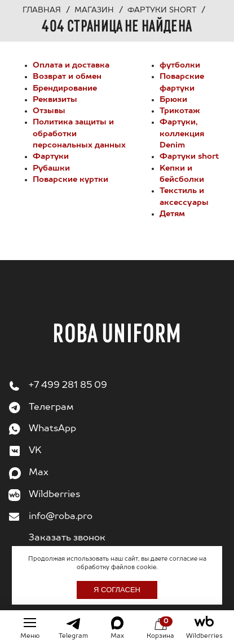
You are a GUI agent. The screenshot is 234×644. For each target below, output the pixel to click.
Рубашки (51, 168)
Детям (172, 214)
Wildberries (54, 495)
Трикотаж (180, 111)
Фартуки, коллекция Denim (182, 134)
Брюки (173, 100)
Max (39, 473)
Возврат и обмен (67, 77)
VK (35, 451)
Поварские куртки (70, 180)
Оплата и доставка (71, 65)
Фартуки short (189, 156)
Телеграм (51, 408)
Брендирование (65, 88)
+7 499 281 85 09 (68, 386)
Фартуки (51, 156)
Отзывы (49, 111)
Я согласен (117, 590)
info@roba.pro (61, 517)
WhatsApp (52, 429)
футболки (180, 65)
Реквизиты (55, 100)
